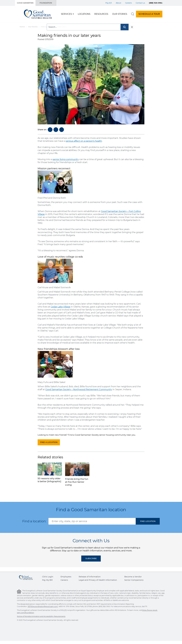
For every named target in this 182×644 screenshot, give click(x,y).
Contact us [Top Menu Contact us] (140, 3)
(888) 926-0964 (156, 3)
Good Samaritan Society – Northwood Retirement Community (79, 389)
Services (66, 14)
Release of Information (90, 577)
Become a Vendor (133, 577)
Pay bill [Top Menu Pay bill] (109, 3)
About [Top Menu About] (118, 3)
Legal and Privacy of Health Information (98, 580)
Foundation (46, 3)
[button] (148, 521)
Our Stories (120, 14)
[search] (133, 14)
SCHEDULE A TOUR (149, 14)
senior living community (66, 159)
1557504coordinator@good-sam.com (43, 606)
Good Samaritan (25, 3)
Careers (64, 580)
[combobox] (92, 521)
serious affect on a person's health (84, 141)
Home (22, 27)
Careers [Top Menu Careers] (128, 3)
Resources (101, 14)
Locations (84, 14)
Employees (66, 577)
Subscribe (91, 558)
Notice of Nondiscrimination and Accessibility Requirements (41, 616)
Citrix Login (48, 577)
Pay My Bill (47, 580)
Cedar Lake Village (61, 307)
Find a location (49, 442)
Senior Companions (134, 580)
